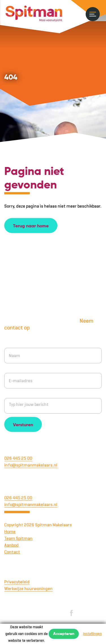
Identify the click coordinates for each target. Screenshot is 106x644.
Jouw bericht (17, 393)
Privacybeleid (17, 582)
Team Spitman (18, 538)
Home (10, 532)
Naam (10, 343)
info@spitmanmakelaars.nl (31, 465)
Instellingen (92, 634)
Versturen (23, 425)
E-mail (11, 368)
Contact (12, 552)
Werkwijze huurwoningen (28, 589)
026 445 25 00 (18, 458)
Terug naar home (31, 226)
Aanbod (11, 545)
